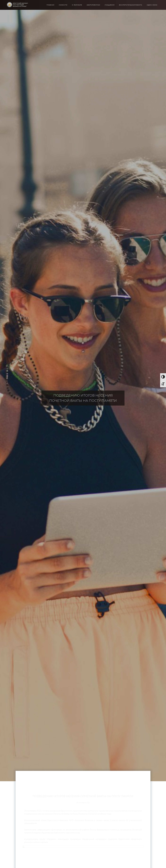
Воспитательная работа (131, 5)
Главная (50, 5)
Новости (63, 5)
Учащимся (110, 5)
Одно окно (152, 5)
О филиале (77, 5)
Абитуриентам (93, 5)
